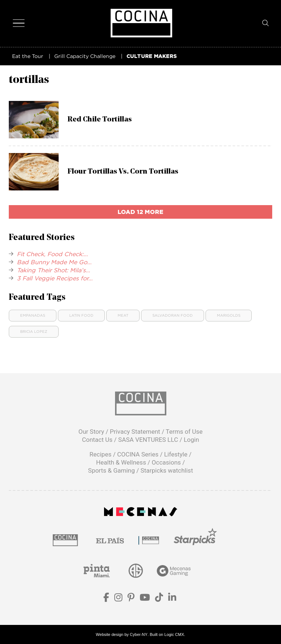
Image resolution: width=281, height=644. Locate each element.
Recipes (100, 454)
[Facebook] (106, 599)
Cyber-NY (138, 634)
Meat (123, 315)
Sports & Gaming (111, 470)
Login (191, 440)
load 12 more (140, 212)
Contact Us (97, 440)
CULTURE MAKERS (152, 56)
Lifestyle (176, 454)
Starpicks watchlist (167, 470)
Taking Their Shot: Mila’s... (53, 270)
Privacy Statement (135, 432)
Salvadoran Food (173, 315)
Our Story (91, 432)
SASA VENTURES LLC (148, 440)
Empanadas (33, 315)
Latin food (81, 315)
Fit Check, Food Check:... (52, 254)
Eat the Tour (28, 56)
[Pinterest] (131, 599)
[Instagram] (118, 599)
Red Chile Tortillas (100, 120)
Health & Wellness (121, 462)
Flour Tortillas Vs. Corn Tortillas (123, 172)
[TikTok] (159, 599)
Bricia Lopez (34, 332)
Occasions (166, 462)
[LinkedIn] (172, 599)
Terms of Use (184, 432)
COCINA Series (138, 454)
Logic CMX (174, 634)
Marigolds (229, 315)
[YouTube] (145, 599)
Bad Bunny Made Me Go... (54, 262)
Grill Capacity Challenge (85, 56)
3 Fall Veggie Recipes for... (55, 278)
